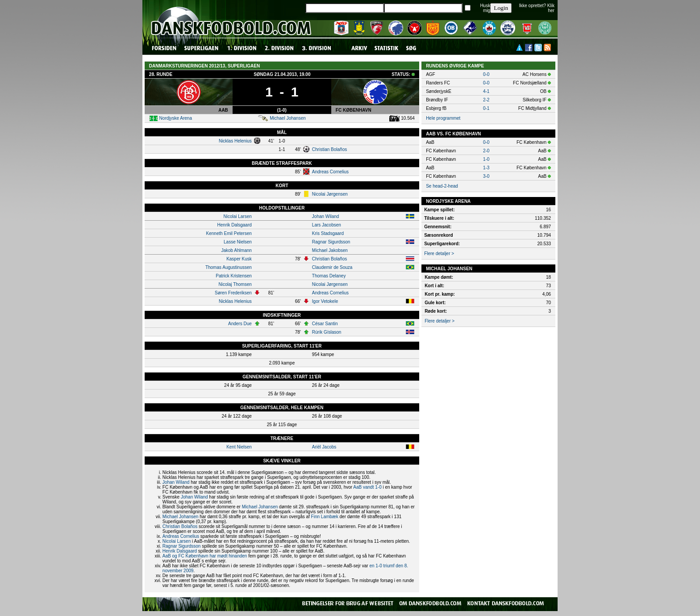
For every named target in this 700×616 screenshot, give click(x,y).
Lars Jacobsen (327, 225)
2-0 (486, 151)
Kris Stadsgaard (328, 233)
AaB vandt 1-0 (367, 487)
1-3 (486, 168)
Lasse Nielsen (238, 242)
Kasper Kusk (239, 259)
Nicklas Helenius (235, 141)
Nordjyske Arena (176, 118)
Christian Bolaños (329, 149)
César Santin (325, 324)
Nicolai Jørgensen (330, 194)
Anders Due (240, 324)
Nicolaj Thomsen (235, 284)
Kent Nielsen (239, 447)
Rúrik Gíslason (327, 332)
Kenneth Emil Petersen (229, 233)
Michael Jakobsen (330, 250)
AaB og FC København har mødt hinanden (205, 556)
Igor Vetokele (325, 301)
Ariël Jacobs (324, 447)
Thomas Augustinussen (229, 267)
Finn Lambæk (325, 517)
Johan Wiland (326, 216)
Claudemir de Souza (332, 267)
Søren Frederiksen (233, 293)
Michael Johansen (288, 118)
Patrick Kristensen (234, 276)
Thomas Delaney (329, 276)
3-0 (486, 176)
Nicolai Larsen (237, 216)
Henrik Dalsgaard (235, 225)
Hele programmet (443, 118)
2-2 (486, 100)
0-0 (486, 74)
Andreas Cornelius (330, 172)
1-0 (486, 159)
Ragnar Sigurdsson (331, 242)
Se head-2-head (442, 186)
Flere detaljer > (439, 254)
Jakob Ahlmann (236, 250)
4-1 (486, 91)
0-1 (486, 108)
